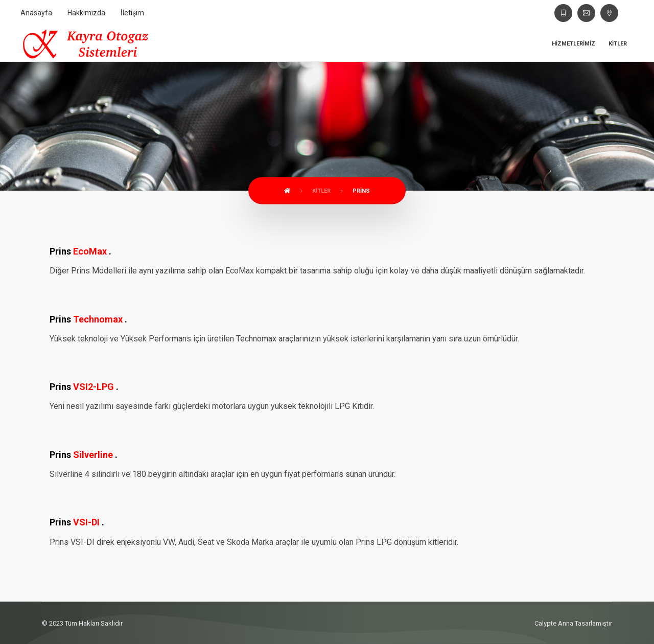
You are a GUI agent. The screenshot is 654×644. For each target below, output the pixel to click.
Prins (361, 191)
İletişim (132, 13)
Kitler (618, 44)
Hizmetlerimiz (574, 44)
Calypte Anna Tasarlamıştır (573, 623)
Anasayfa (36, 13)
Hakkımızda (86, 13)
